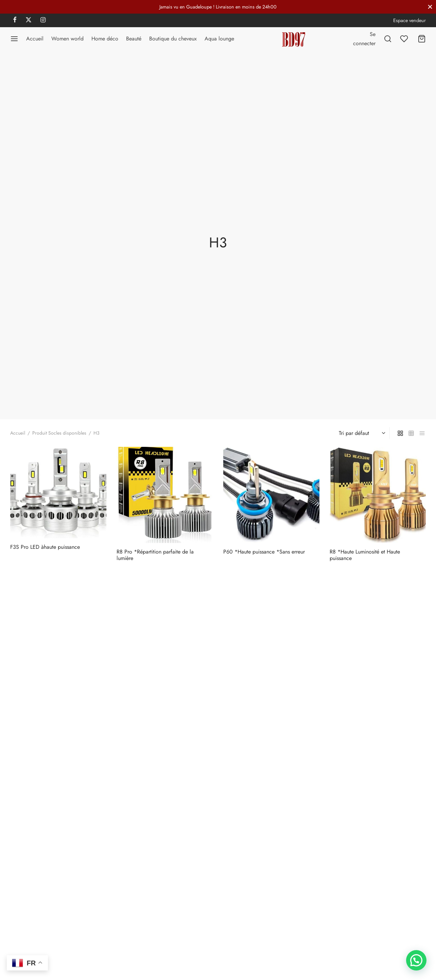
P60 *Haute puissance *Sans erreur (264, 552)
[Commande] (361, 433)
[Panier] (422, 39)
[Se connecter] (364, 39)
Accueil (35, 39)
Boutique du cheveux (173, 39)
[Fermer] (430, 7)
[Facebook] (15, 20)
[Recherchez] (388, 39)
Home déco (105, 39)
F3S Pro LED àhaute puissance (45, 547)
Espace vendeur (409, 20)
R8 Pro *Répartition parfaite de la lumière (155, 555)
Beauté (134, 39)
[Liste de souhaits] (405, 39)
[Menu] (14, 39)
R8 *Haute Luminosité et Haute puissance (365, 555)
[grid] (400, 433)
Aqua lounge (219, 39)
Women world (67, 39)
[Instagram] (43, 20)
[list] (422, 433)
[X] (29, 20)
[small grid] (411, 433)
